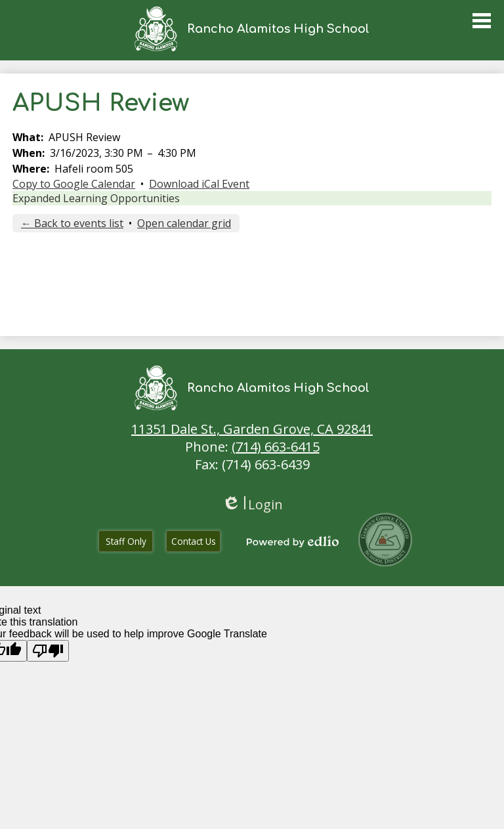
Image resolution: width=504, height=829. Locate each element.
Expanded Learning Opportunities (96, 198)
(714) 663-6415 (276, 447)
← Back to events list (72, 223)
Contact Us (194, 541)
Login (252, 504)
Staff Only (126, 541)
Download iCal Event (199, 184)
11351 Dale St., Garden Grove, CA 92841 (252, 429)
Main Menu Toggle (482, 21)
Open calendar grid (184, 223)
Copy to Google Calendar (74, 184)
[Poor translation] (48, 651)
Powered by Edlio (293, 542)
